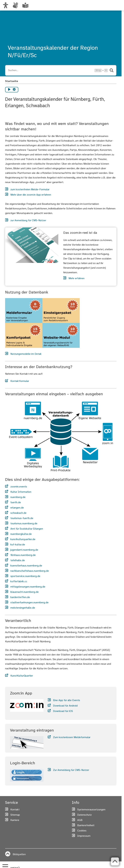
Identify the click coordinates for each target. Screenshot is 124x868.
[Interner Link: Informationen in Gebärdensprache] (15, 5)
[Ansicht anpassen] (6, 5)
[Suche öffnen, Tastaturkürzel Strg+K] (50, 70)
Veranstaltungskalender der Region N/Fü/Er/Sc (53, 52)
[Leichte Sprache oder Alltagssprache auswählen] (25, 5)
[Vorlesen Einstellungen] (14, 90)
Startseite (12, 81)
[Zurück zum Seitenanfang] (115, 861)
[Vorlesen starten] (9, 90)
